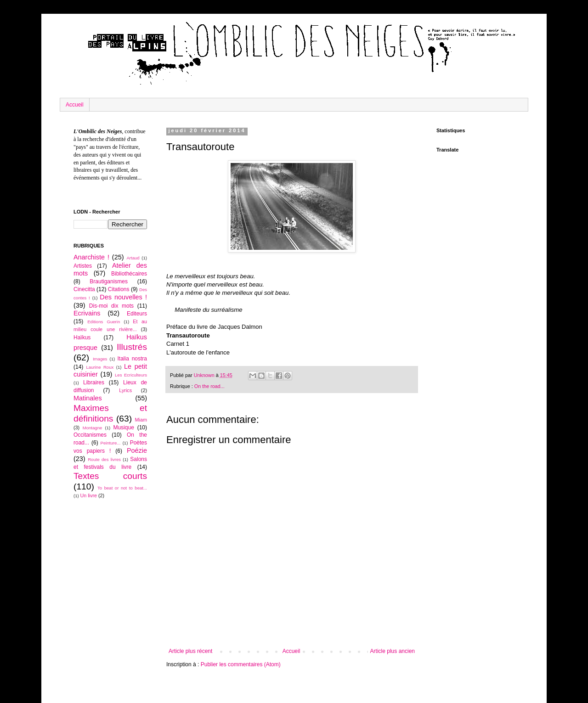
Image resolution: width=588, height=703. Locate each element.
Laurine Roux (100, 367)
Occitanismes (90, 435)
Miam (141, 420)
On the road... (209, 386)
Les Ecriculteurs (131, 375)
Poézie (137, 450)
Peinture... (111, 443)
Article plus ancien (393, 651)
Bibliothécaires (129, 274)
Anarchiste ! (91, 257)
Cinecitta (84, 289)
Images (100, 359)
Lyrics (125, 390)
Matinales (88, 398)
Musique (123, 427)
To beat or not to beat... (122, 488)
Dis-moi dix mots (111, 306)
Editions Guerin (104, 322)
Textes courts (110, 476)
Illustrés (132, 347)
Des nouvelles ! (123, 297)
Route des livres (104, 459)
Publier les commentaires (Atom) (241, 664)
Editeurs (137, 314)
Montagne (93, 428)
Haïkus (82, 337)
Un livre (88, 495)
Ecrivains (87, 313)
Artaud (133, 258)
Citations (119, 289)
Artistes (83, 266)
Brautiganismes (109, 281)
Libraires (94, 382)
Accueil (75, 105)
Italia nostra (132, 359)
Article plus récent (190, 651)
